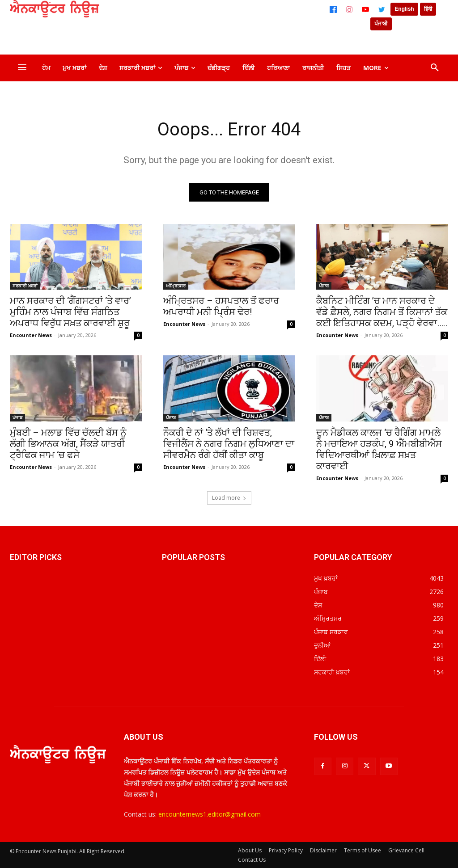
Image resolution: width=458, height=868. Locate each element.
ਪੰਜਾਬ (324, 286)
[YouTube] (365, 9)
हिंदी (428, 9)
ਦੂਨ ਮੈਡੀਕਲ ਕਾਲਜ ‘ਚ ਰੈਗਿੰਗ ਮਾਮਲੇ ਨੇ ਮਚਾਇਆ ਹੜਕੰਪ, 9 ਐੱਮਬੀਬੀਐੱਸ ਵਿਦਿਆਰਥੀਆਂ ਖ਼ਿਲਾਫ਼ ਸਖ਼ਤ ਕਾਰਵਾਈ (379, 449)
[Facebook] (333, 9)
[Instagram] (349, 9)
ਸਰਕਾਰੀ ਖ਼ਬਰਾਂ (25, 286)
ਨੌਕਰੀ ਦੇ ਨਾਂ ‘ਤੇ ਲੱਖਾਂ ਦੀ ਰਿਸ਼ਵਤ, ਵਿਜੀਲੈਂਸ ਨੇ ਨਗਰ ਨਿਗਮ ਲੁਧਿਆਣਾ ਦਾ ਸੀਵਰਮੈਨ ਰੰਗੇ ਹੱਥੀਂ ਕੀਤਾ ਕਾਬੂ (229, 444)
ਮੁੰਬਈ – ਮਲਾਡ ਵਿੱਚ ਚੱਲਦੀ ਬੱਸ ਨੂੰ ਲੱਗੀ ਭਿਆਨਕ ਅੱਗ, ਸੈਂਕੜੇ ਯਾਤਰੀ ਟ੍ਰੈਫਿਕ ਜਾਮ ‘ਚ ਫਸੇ (68, 444)
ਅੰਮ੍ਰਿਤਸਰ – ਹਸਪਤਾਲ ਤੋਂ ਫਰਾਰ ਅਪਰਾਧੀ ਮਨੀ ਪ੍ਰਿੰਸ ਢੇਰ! (221, 306)
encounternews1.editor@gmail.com (210, 815)
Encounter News (31, 335)
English (404, 9)
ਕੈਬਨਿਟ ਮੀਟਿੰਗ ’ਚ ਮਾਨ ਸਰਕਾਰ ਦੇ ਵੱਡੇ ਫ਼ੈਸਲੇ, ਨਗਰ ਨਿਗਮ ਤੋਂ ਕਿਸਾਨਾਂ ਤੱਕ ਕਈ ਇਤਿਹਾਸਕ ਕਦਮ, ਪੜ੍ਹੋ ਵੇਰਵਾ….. (382, 312)
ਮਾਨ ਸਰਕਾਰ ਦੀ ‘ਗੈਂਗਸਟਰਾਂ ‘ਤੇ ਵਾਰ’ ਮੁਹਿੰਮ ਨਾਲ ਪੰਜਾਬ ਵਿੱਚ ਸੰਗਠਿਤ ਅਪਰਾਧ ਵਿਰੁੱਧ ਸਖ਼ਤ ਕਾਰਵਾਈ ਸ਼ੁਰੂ (70, 312)
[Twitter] (382, 9)
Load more (229, 498)
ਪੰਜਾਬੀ (381, 24)
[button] (435, 68)
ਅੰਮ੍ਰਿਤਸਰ (176, 286)
